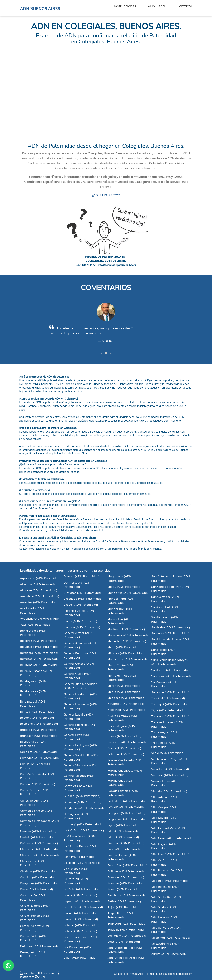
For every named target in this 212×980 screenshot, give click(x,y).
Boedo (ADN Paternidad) (37, 718)
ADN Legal (156, 6)
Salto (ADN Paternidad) (124, 942)
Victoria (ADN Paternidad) (169, 791)
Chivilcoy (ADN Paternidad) (39, 871)
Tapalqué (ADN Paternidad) (170, 704)
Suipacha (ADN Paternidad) (170, 692)
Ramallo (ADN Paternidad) (126, 877)
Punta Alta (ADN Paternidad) (127, 865)
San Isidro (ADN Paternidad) (171, 627)
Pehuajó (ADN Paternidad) (126, 807)
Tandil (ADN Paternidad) (168, 698)
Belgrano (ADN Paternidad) (39, 665)
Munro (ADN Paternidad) (124, 692)
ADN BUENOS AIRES (40, 8)
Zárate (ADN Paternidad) (169, 954)
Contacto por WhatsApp (127, 974)
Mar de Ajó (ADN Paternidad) (128, 593)
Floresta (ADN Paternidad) (82, 627)
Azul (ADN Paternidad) (36, 625)
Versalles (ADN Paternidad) (170, 769)
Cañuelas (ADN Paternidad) (39, 843)
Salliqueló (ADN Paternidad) (127, 936)
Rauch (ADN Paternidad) (124, 889)
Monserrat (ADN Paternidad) (127, 659)
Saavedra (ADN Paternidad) (127, 923)
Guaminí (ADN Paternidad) (82, 796)
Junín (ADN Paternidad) (80, 857)
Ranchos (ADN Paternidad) (126, 883)
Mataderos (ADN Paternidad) (128, 635)
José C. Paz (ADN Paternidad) (84, 830)
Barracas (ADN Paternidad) (39, 659)
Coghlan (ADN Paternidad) (38, 877)
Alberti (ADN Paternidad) (37, 584)
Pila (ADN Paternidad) (123, 831)
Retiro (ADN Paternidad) (124, 901)
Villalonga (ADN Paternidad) (171, 938)
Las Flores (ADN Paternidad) (83, 907)
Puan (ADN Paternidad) (124, 849)
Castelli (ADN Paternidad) (38, 837)
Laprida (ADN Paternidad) (82, 901)
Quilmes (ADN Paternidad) (126, 871)
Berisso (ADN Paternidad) (38, 711)
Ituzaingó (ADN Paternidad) (83, 824)
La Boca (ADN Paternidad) (82, 863)
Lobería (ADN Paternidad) (82, 925)
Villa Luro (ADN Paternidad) (170, 854)
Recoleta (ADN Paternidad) (126, 895)
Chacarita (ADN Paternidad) (39, 855)
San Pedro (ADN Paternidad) (171, 670)
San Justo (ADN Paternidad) (170, 633)
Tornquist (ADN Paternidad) (170, 716)
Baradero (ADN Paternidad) (39, 653)
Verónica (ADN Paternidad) (170, 775)
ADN (40, 977)
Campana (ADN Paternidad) (39, 758)
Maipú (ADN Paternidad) (124, 587)
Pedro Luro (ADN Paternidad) (128, 801)
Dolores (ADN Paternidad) (82, 576)
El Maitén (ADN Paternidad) (83, 593)
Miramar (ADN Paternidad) (126, 653)
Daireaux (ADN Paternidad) (39, 946)
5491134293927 (106, 195)
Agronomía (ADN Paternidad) (40, 578)
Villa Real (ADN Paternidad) (170, 881)
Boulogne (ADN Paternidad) (39, 724)
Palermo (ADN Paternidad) (126, 754)
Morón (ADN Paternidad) (124, 686)
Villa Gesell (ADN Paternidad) (171, 838)
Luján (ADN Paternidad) (80, 957)
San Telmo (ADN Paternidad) (171, 676)
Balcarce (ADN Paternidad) (39, 641)
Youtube (27, 973)
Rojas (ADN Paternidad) (124, 907)
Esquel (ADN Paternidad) (81, 605)
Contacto (184, 6)
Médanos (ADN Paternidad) (126, 698)
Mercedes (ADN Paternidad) (127, 641)
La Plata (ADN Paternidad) (82, 889)
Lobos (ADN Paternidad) (80, 931)
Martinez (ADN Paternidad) (126, 629)
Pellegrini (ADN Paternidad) (126, 813)
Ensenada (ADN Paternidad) (83, 599)
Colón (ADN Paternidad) (36, 889)
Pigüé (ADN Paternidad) (124, 825)
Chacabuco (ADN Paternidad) (40, 849)
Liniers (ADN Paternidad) (81, 919)
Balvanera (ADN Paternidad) (40, 647)
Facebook (46, 973)
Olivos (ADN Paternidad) (124, 748)
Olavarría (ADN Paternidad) (127, 742)
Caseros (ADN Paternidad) (38, 831)
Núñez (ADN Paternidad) (124, 736)
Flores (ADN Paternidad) (80, 621)
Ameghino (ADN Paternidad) (40, 596)
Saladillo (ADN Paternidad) (126, 929)
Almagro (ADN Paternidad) (39, 590)
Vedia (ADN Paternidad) (168, 753)
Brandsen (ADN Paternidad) (39, 736)
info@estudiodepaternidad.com (174, 974)
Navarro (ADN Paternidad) (126, 704)
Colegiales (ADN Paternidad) (40, 883)
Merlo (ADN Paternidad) (124, 647)
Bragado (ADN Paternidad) (39, 730)
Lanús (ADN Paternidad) (80, 895)
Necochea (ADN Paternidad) (127, 710)
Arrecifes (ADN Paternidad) (39, 602)
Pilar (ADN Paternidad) (123, 837)
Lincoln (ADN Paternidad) (81, 913)
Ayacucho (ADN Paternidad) (39, 618)
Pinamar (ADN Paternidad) (126, 843)
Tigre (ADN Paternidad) (167, 710)
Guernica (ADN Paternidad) (82, 802)
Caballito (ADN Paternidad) (39, 752)
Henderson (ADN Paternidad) (84, 808)
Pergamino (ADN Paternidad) (128, 819)
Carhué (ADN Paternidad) (38, 784)
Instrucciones (125, 6)
